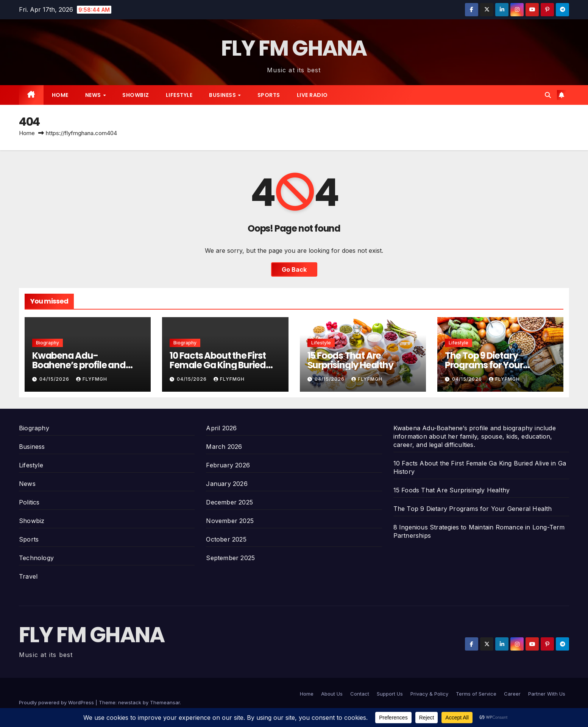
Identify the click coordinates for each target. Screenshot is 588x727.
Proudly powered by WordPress (57, 702)
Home (60, 95)
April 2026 (221, 428)
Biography (48, 343)
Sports (269, 95)
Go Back (294, 269)
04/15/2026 (55, 379)
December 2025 (229, 502)
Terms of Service (476, 694)
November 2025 (230, 521)
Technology (36, 558)
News (94, 95)
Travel (28, 576)
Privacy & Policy (429, 694)
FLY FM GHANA (294, 48)
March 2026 (224, 447)
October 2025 (226, 539)
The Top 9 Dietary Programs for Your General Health (484, 365)
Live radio (312, 95)
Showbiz (136, 95)
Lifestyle (179, 95)
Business (223, 95)
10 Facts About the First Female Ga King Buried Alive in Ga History (218, 365)
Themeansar (165, 702)
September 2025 (230, 558)
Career (512, 694)
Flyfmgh (92, 379)
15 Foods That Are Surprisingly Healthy (350, 360)
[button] (548, 95)
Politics (29, 502)
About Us (332, 694)
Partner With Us (547, 694)
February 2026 (228, 465)
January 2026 (227, 484)
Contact (360, 694)
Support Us (390, 694)
